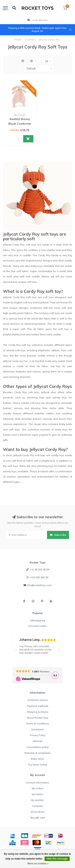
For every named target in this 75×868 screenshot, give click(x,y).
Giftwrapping (38, 620)
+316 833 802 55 (39, 577)
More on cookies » (38, 864)
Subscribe (58, 535)
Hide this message (57, 859)
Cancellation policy (38, 747)
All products (38, 812)
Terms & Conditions (38, 724)
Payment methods (38, 706)
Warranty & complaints (37, 753)
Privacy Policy (38, 735)
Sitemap (38, 741)
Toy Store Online (38, 765)
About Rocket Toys (37, 718)
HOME (18, 40)
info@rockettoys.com (39, 585)
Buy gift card (38, 818)
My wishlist (37, 800)
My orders (38, 788)
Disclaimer (38, 729)
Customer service (38, 700)
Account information (37, 783)
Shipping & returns (38, 712)
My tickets (37, 794)
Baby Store (37, 759)
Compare (37, 806)
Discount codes (37, 626)
